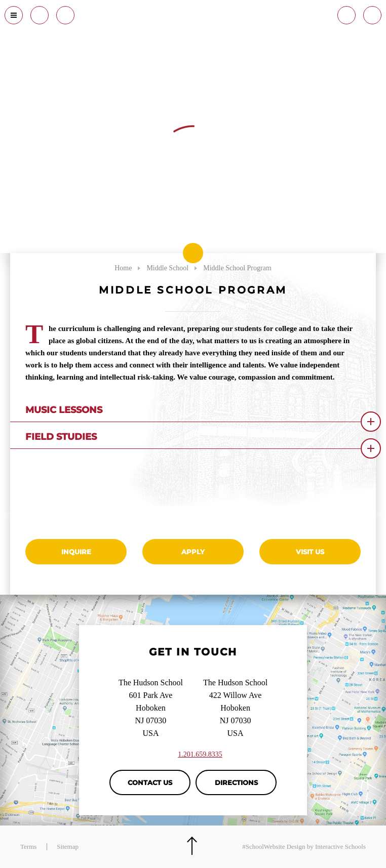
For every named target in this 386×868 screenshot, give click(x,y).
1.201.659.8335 (200, 754)
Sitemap (68, 846)
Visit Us (310, 552)
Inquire (76, 552)
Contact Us (150, 782)
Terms (28, 846)
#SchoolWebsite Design (274, 846)
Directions (236, 782)
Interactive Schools (340, 846)
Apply (193, 552)
